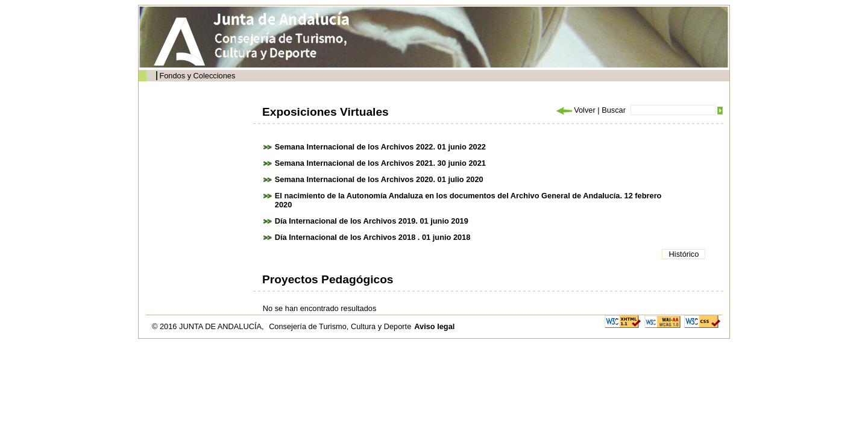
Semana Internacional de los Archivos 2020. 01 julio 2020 (379, 179)
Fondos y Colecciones (197, 76)
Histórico (684, 254)
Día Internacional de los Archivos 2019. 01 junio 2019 (372, 221)
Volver (575, 110)
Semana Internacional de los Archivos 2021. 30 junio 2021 (380, 163)
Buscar (614, 110)
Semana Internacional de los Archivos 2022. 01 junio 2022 (380, 147)
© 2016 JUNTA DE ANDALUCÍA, (209, 326)
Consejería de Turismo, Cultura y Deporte (340, 326)
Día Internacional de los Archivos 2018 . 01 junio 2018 (373, 237)
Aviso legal (434, 326)
